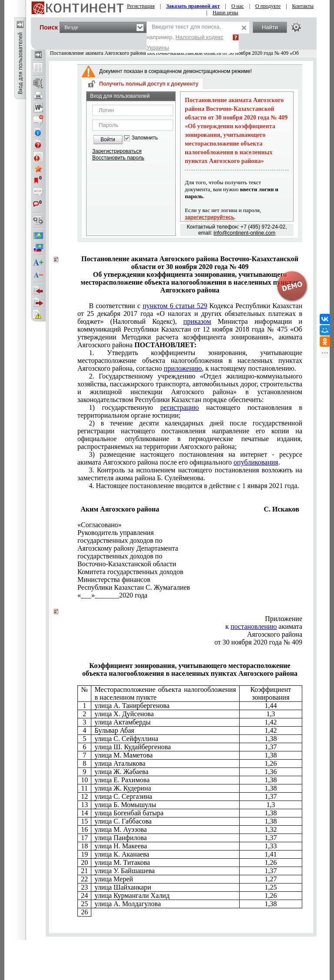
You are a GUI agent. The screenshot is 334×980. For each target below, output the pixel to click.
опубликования (256, 462)
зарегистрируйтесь (210, 217)
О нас (238, 6)
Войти (108, 140)
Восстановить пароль (118, 158)
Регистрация (141, 6)
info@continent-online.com (244, 233)
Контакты (303, 6)
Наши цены (225, 13)
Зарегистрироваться (117, 151)
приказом (197, 321)
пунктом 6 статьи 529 (175, 306)
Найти (270, 27)
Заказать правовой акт (193, 6)
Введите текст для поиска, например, (185, 37)
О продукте (268, 6)
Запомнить (145, 138)
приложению (183, 368)
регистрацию (180, 407)
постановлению (254, 626)
